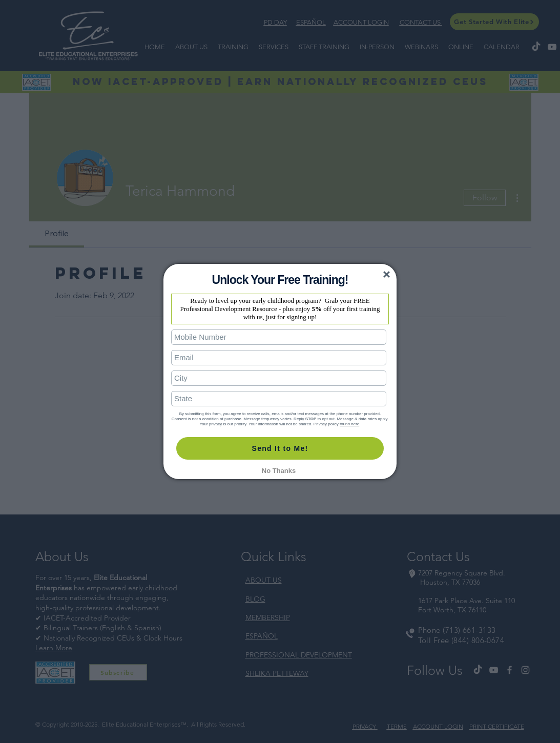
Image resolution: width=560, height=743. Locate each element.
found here (349, 424)
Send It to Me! (280, 448)
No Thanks (279, 471)
